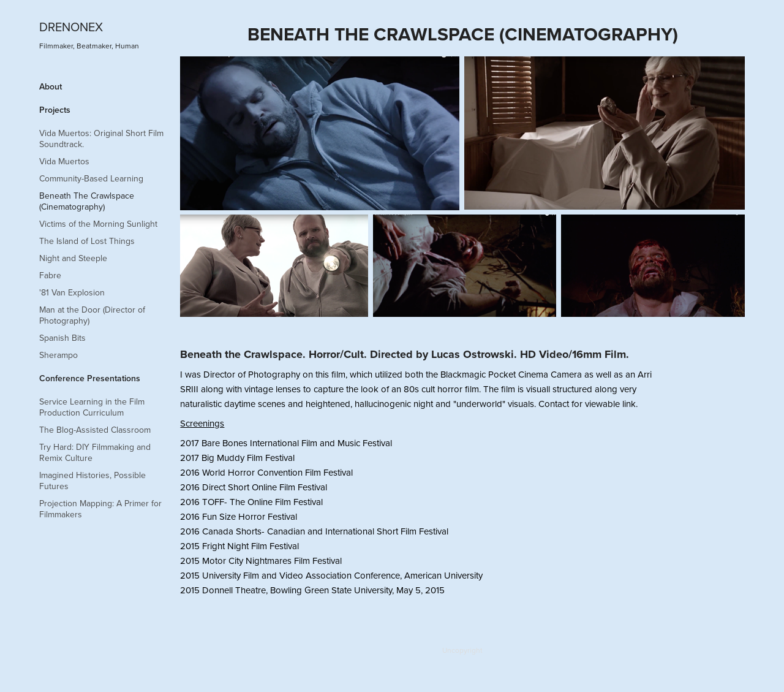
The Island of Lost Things (87, 241)
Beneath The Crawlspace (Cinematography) (87, 201)
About (51, 86)
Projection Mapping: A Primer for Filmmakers (100, 509)
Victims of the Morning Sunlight (98, 224)
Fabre (50, 275)
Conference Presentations (90, 378)
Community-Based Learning (91, 178)
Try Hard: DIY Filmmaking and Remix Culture (95, 452)
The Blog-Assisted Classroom (95, 430)
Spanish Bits (62, 338)
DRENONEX (71, 27)
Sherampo (58, 355)
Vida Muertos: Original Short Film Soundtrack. (101, 139)
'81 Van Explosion (72, 292)
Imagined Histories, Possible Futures (92, 481)
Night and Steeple (73, 258)
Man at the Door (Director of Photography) (92, 315)
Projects (55, 110)
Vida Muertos (64, 161)
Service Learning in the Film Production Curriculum (92, 407)
